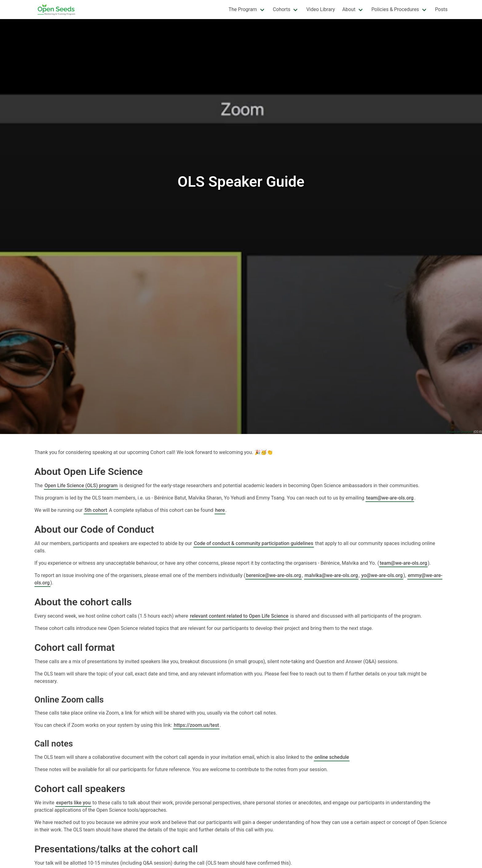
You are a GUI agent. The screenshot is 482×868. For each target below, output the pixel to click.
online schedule (332, 757)
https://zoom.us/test (196, 725)
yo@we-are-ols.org (382, 575)
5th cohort (96, 510)
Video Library (320, 9)
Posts (441, 9)
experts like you (73, 803)
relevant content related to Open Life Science (239, 616)
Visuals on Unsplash (460, 432)
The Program (243, 9)
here (220, 510)
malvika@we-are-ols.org (331, 575)
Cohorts (282, 9)
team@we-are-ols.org (390, 498)
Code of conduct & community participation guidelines (254, 543)
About (349, 9)
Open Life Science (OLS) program (81, 486)
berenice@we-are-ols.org (273, 575)
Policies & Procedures (395, 9)
